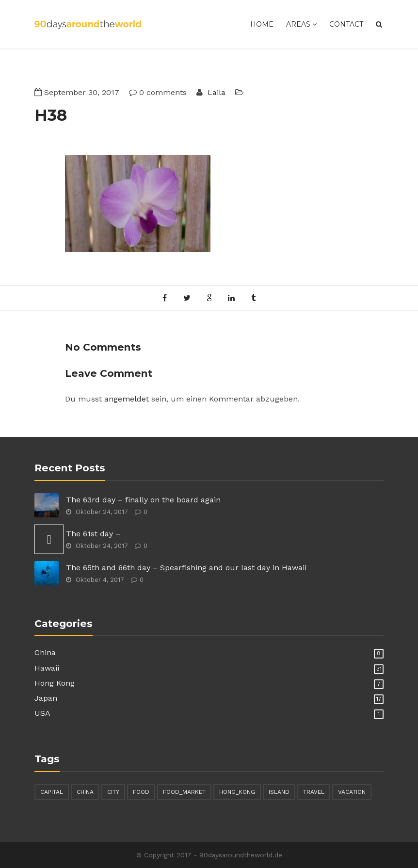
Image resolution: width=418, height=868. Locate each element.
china (85, 792)
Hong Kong (55, 683)
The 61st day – (93, 534)
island (279, 792)
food (141, 792)
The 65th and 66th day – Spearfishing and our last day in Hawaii (186, 568)
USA (42, 713)
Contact (346, 24)
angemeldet (127, 399)
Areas (301, 24)
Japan (46, 698)
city (113, 792)
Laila (215, 92)
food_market (184, 792)
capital (52, 792)
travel (314, 792)
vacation (352, 792)
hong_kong (237, 792)
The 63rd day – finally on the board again (143, 500)
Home (262, 24)
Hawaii (47, 668)
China (45, 652)
